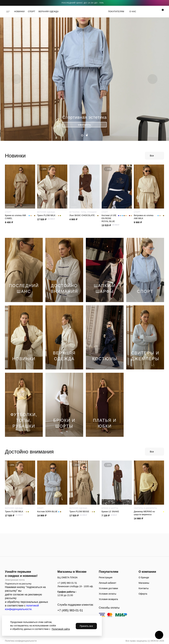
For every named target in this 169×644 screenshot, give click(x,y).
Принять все (86, 626)
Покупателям (116, 12)
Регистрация (106, 577)
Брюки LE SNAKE (110, 511)
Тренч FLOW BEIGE (82, 512)
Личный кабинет (108, 583)
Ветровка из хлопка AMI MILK (149, 217)
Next (152, 79)
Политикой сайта (61, 629)
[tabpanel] (84, 79)
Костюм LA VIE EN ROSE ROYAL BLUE (117, 218)
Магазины (144, 583)
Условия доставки (108, 588)
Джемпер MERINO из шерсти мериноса (149, 513)
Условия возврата (108, 599)
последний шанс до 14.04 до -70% (83, 3)
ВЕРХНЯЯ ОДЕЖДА (49, 12)
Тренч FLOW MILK (49, 215)
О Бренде (144, 577)
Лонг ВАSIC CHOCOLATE (84, 215)
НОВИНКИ (19, 12)
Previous (17, 79)
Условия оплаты (108, 594)
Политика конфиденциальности (21, 641)
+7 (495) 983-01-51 (70, 610)
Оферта (143, 594)
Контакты (144, 588)
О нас (133, 12)
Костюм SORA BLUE (49, 512)
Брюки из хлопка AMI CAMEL (20, 217)
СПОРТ (32, 12)
